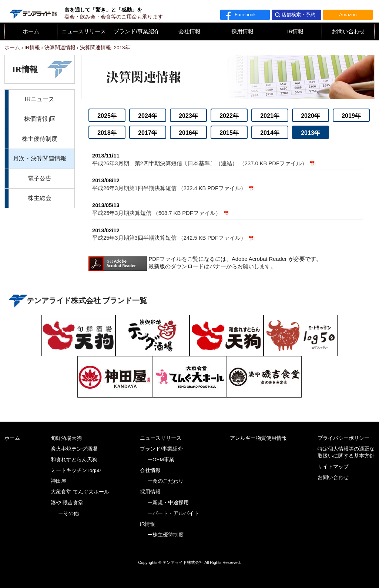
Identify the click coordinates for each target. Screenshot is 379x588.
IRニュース (40, 99)
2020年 (311, 116)
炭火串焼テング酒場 (74, 449)
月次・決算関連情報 (40, 158)
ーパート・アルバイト (173, 513)
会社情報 (189, 31)
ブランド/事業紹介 (137, 31)
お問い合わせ (348, 31)
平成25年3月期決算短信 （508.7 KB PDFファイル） (228, 209)
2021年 (270, 116)
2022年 (229, 116)
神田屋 (58, 481)
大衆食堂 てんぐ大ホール (80, 492)
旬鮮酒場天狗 (66, 438)
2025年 (107, 116)
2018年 (107, 133)
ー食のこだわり (165, 481)
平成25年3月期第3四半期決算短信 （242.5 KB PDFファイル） (228, 234)
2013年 (311, 133)
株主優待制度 (40, 139)
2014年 (270, 133)
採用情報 (242, 31)
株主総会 (40, 198)
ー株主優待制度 (165, 535)
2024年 (148, 116)
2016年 (188, 133)
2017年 (148, 133)
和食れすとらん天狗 (74, 460)
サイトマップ (333, 467)
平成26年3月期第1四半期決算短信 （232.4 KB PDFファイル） (228, 184)
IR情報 (296, 31)
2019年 (351, 116)
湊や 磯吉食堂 (67, 503)
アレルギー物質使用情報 (258, 438)
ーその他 (68, 513)
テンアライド (33, 11)
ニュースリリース (84, 31)
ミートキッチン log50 (76, 470)
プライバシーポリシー (343, 438)
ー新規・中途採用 (168, 503)
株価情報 (36, 119)
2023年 (188, 116)
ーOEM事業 (161, 460)
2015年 (229, 133)
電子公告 (40, 178)
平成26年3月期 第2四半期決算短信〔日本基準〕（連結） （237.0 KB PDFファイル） (228, 159)
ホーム (31, 31)
